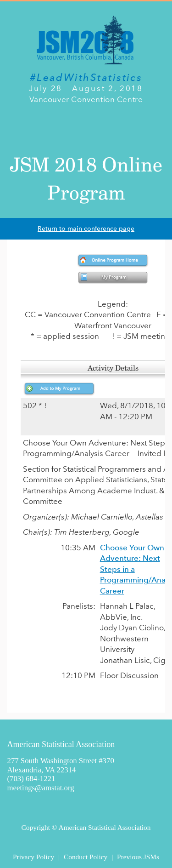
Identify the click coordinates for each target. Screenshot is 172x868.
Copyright (36, 827)
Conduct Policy (86, 857)
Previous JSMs (138, 857)
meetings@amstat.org (41, 788)
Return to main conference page (86, 229)
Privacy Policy (33, 857)
